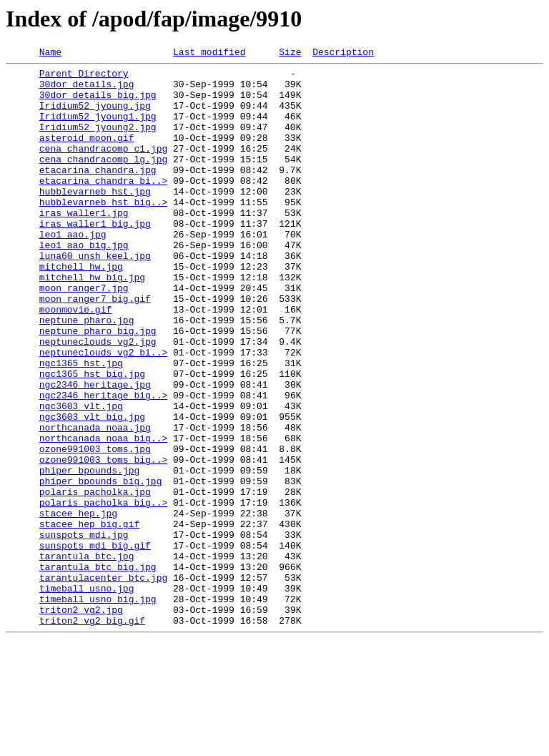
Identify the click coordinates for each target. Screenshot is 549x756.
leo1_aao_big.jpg (84, 283)
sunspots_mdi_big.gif (95, 644)
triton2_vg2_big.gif (92, 734)
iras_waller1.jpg (84, 245)
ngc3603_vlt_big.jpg (92, 489)
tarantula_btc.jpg (87, 657)
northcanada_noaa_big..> (103, 515)
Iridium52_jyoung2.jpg (98, 142)
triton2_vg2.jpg (81, 721)
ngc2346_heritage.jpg (95, 451)
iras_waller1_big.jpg (95, 257)
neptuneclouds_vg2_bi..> (103, 412)
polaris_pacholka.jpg (95, 579)
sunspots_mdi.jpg (84, 631)
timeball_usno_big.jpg (98, 708)
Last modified (209, 54)
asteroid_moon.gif (87, 154)
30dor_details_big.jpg (98, 103)
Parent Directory (84, 77)
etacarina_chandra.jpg (98, 193)
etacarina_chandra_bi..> (103, 206)
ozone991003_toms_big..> (103, 541)
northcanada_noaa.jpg (95, 502)
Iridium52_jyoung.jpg (95, 116)
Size (290, 54)
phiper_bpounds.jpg (89, 554)
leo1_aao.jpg (73, 270)
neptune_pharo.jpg (87, 373)
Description (343, 54)
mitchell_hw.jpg (81, 309)
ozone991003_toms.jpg (95, 528)
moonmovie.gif (75, 360)
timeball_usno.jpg (87, 695)
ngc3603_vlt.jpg (81, 476)
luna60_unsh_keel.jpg (95, 296)
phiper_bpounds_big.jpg (101, 566)
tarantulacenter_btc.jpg (103, 682)
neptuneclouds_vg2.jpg (98, 399)
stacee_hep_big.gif (89, 618)
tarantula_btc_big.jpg (98, 669)
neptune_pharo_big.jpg (98, 386)
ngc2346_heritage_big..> (103, 463)
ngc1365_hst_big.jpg (92, 438)
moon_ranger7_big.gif (95, 348)
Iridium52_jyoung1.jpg (98, 129)
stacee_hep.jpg (78, 605)
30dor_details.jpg (87, 90)
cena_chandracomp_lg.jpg (103, 180)
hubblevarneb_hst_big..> (103, 232)
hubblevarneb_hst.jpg (95, 219)
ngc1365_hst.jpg (81, 425)
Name (50, 54)
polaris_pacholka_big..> (103, 592)
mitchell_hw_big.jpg (92, 322)
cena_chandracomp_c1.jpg (103, 167)
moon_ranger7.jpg (84, 335)
